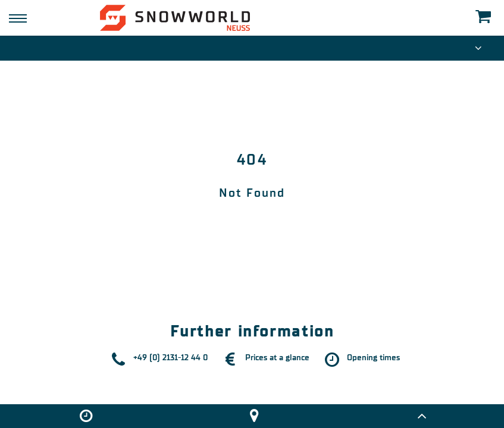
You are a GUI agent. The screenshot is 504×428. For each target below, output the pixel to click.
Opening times (373, 358)
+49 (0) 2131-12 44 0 (170, 358)
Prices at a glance (277, 358)
